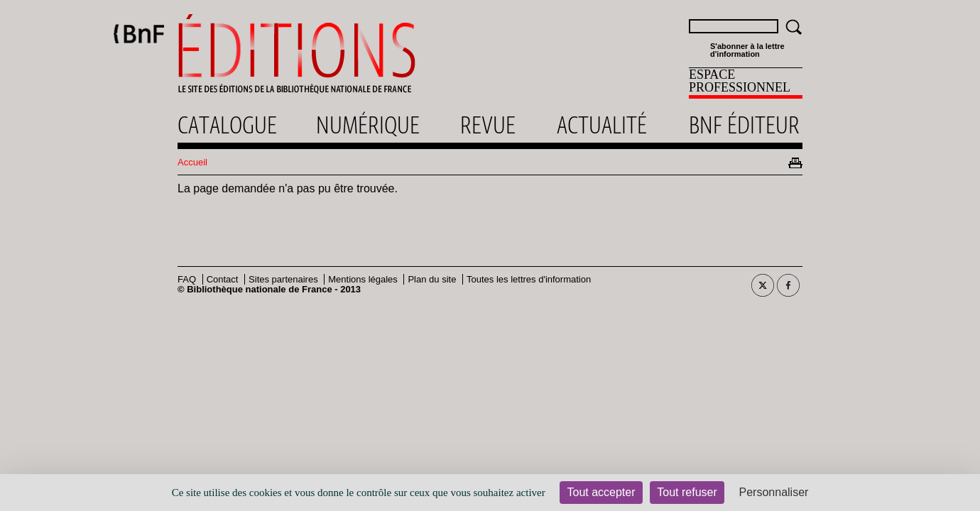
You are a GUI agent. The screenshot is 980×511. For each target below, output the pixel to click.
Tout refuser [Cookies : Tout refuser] (687, 492)
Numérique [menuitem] (368, 125)
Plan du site (432, 279)
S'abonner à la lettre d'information (747, 50)
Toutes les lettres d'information (529, 279)
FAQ (187, 279)
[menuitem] (746, 83)
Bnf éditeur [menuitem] (744, 125)
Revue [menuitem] (488, 125)
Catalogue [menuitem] (227, 125)
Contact (223, 279)
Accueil (192, 162)
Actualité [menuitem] (602, 125)
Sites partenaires (283, 279)
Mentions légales (363, 279)
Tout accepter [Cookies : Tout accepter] (601, 492)
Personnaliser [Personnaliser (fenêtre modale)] (774, 492)
